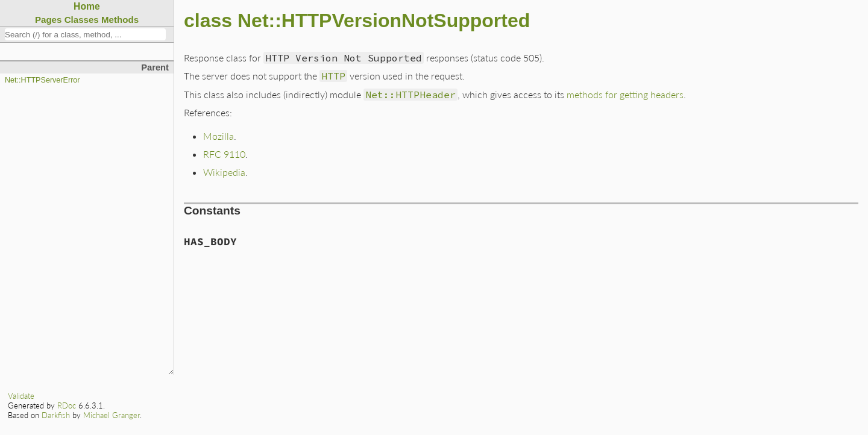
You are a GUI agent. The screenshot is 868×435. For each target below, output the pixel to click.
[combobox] (85, 34)
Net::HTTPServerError (42, 80)
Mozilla (219, 136)
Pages (49, 20)
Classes (82, 20)
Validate (21, 396)
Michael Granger (112, 415)
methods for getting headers (625, 94)
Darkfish (56, 415)
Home (87, 6)
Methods (120, 20)
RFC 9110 (224, 154)
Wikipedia (224, 172)
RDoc (67, 405)
